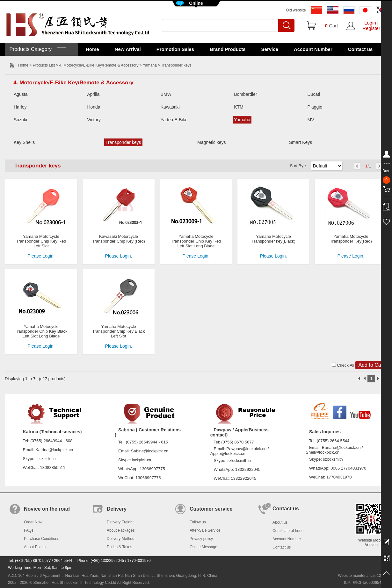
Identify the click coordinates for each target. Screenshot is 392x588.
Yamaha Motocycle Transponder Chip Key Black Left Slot (119, 331)
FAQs (29, 530)
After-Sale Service (205, 530)
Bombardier (245, 94)
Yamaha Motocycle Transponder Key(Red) (351, 239)
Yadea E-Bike (174, 120)
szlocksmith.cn (240, 461)
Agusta (21, 94)
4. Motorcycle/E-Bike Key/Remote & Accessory (99, 65)
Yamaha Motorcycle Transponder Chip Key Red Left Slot (41, 241)
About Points (35, 547)
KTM (239, 107)
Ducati (314, 94)
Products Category (37, 49)
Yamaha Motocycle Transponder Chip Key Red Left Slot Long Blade (196, 241)
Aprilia (93, 94)
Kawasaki (170, 107)
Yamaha (150, 65)
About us (280, 522)
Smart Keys (301, 142)
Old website (296, 10)
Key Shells (24, 142)
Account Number (313, 49)
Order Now (33, 522)
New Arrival (128, 49)
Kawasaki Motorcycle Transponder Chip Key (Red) (119, 239)
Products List (44, 65)
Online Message (203, 547)
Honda (94, 107)
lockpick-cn (46, 459)
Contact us (360, 49)
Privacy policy (201, 539)
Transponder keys (123, 142)
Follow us (198, 522)
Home (92, 49)
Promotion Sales (175, 49)
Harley (20, 107)
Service (270, 49)
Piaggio (315, 107)
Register (371, 28)
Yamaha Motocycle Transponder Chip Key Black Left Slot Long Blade (41, 331)
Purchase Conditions (42, 539)
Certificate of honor (289, 531)
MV (311, 120)
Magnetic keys (211, 142)
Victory (94, 120)
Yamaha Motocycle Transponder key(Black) (273, 239)
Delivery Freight (120, 522)
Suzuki (20, 120)
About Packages (121, 530)
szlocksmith (333, 459)
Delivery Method (121, 539)
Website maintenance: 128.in (363, 576)
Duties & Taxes (120, 547)
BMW (166, 94)
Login (370, 23)
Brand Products (228, 49)
